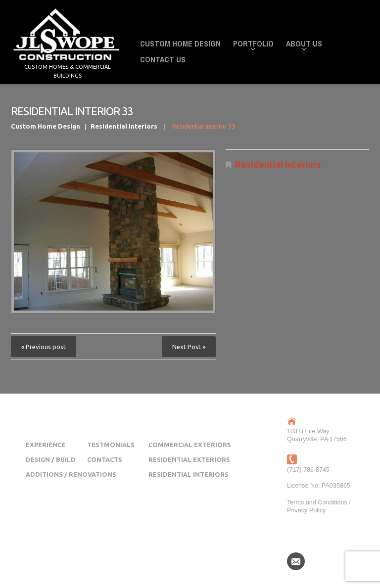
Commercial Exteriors (190, 445)
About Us (301, 45)
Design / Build (51, 459)
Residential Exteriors (189, 459)
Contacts (105, 459)
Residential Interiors (124, 126)
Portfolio (250, 45)
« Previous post (44, 347)
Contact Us (163, 59)
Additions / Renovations (71, 474)
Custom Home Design (180, 44)
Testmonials (111, 445)
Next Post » (189, 347)
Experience (46, 445)
